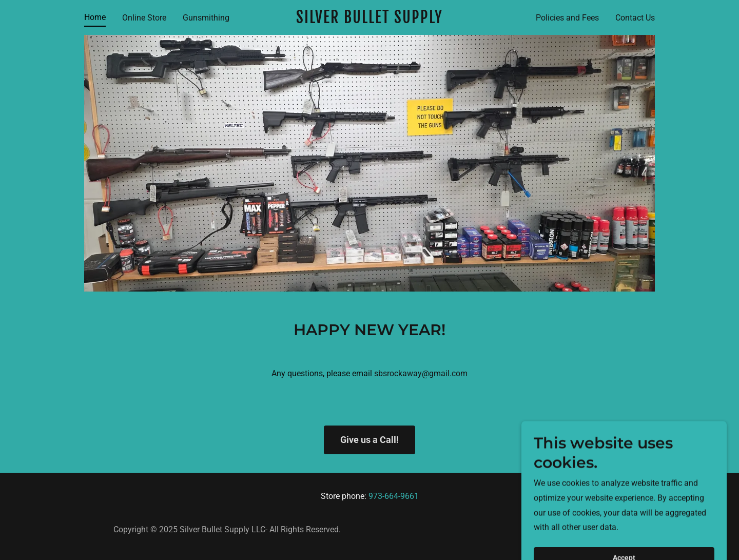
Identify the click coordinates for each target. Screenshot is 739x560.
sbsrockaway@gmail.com (421, 373)
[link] (370, 20)
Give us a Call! (369, 440)
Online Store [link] (144, 18)
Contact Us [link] (635, 18)
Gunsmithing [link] (206, 18)
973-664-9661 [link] (394, 496)
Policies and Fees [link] (567, 18)
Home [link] (95, 17)
